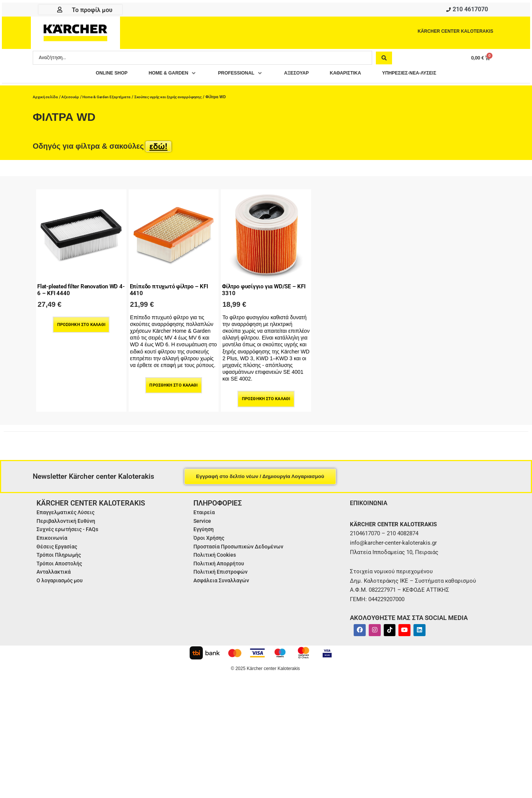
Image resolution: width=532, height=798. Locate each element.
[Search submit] (384, 59)
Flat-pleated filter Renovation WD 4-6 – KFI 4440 (77, 287)
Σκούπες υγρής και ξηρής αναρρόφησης (178, 97)
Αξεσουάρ (72, 97)
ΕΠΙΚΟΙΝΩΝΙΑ (371, 500)
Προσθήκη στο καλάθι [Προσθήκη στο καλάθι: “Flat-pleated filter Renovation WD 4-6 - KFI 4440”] (81, 322)
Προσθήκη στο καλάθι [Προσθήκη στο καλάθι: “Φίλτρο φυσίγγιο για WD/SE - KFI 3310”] (266, 397)
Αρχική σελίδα (46, 97)
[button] (160, 75)
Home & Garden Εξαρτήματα (111, 97)
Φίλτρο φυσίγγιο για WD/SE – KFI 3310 (264, 287)
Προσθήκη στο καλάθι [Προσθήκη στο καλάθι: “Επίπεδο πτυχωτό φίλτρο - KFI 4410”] (174, 383)
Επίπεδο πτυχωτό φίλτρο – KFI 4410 (169, 287)
